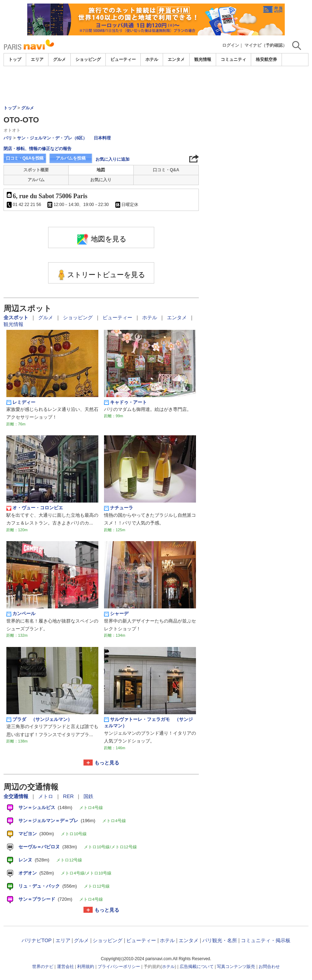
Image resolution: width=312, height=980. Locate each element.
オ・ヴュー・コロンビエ (35, 508)
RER (69, 796)
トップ (15, 59)
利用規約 (86, 967)
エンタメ (176, 59)
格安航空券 (266, 59)
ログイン (231, 45)
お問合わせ (269, 967)
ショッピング (88, 59)
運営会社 (65, 967)
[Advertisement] (156, 86)
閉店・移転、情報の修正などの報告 (37, 149)
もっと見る (107, 763)
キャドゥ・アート (125, 402)
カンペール (21, 614)
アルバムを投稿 (71, 158)
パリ (8, 138)
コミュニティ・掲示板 (266, 940)
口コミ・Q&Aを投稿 (25, 158)
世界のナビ (43, 967)
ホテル (152, 59)
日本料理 (102, 138)
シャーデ (116, 614)
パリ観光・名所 (220, 940)
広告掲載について (197, 967)
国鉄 (88, 796)
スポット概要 (36, 170)
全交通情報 (17, 796)
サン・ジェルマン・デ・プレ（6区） (52, 138)
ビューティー (123, 59)
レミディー (21, 402)
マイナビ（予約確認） (266, 45)
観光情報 (203, 59)
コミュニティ (233, 59)
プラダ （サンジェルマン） (39, 720)
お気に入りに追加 (112, 159)
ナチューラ (119, 508)
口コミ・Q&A (166, 170)
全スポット (17, 317)
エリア (37, 59)
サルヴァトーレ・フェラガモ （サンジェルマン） (148, 723)
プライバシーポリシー (119, 967)
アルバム (36, 180)
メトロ (46, 796)
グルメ (59, 59)
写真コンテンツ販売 (236, 967)
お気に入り (101, 180)
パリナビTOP (36, 940)
